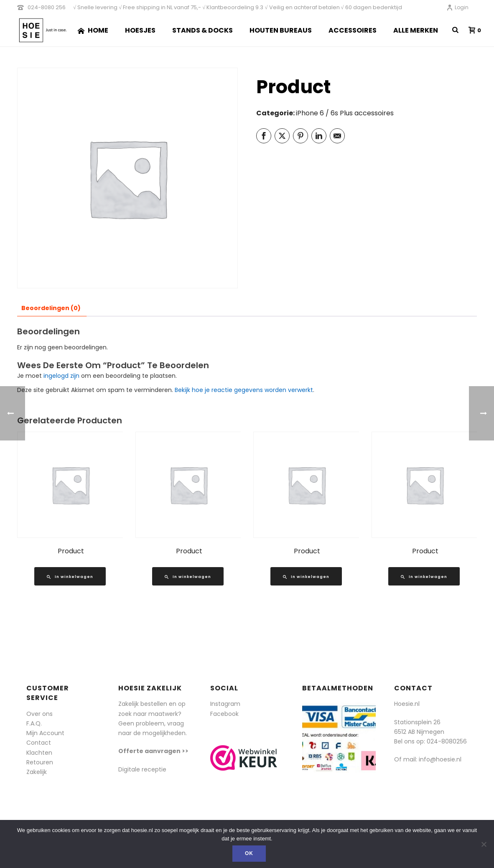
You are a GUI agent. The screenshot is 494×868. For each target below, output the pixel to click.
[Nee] (484, 844)
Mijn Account (45, 733)
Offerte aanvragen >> (153, 751)
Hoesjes (140, 30)
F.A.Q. (34, 723)
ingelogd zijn (61, 376)
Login (457, 7)
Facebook (224, 714)
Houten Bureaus (281, 30)
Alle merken (416, 30)
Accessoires (353, 30)
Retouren (40, 762)
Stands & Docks (202, 30)
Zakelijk (37, 772)
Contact (39, 743)
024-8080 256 (47, 7)
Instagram (225, 704)
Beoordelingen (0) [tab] (51, 308)
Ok (249, 853)
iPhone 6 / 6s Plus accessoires (345, 113)
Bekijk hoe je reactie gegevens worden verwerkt (244, 390)
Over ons (39, 714)
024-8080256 (447, 741)
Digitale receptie (142, 769)
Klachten (39, 753)
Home (93, 30)
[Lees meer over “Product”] (70, 576)
